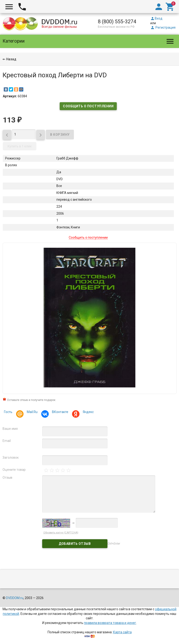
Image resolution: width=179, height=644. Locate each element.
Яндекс (88, 412)
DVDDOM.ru (15, 598)
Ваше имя (10, 429)
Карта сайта (122, 632)
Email (7, 441)
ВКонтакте (59, 412)
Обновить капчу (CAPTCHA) (61, 533)
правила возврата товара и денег (110, 623)
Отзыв (7, 478)
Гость (8, 412)
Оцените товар (14, 470)
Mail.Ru (31, 412)
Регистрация (163, 27)
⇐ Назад (10, 59)
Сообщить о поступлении (88, 106)
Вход (156, 18)
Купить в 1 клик (20, 146)
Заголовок (11, 458)
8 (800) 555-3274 (117, 22)
